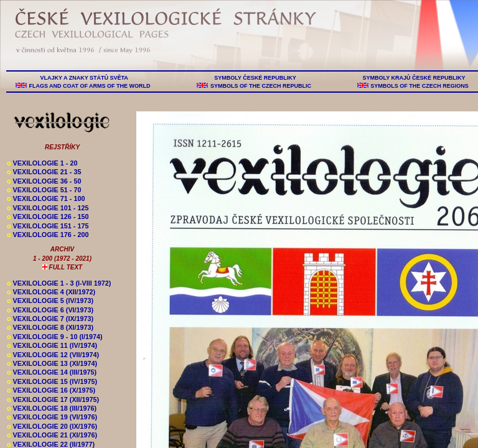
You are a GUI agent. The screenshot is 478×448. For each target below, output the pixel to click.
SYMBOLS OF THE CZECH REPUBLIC (260, 86)
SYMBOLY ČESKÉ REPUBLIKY (255, 78)
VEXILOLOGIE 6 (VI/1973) (50, 310)
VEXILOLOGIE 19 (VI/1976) (52, 417)
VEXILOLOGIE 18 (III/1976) (52, 408)
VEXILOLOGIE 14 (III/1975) (52, 372)
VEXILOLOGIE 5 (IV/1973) (50, 301)
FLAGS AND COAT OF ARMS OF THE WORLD (90, 86)
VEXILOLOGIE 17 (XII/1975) (53, 399)
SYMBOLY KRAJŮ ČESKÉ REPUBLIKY (414, 78)
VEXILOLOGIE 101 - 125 (48, 208)
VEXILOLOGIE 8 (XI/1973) (50, 327)
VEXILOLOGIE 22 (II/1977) (51, 444)
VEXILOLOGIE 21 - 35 (44, 172)
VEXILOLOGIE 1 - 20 (42, 163)
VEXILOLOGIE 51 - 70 (44, 190)
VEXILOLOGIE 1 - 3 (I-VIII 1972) (59, 283)
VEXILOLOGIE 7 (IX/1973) (50, 319)
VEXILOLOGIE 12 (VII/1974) (53, 355)
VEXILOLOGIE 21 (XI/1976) (52, 435)
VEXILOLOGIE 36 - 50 (44, 181)
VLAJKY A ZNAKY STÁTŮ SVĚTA (84, 78)
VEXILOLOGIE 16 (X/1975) (51, 390)
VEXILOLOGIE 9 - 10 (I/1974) (55, 337)
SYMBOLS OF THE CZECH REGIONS (420, 86)
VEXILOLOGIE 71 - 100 (46, 198)
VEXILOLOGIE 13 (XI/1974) (52, 363)
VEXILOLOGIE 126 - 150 (48, 217)
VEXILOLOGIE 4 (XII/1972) (51, 292)
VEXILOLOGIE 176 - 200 (48, 235)
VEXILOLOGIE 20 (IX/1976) (52, 426)
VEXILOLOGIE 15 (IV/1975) (52, 381)
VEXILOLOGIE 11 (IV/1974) (52, 345)
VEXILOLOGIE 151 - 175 (48, 226)
